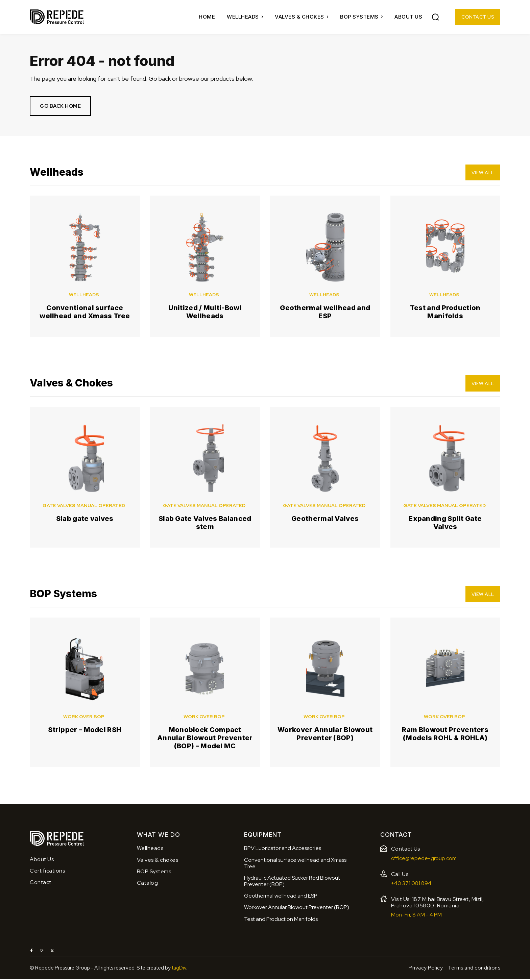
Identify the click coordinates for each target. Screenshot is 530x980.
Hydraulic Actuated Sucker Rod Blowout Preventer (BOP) (292, 882)
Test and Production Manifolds (445, 312)
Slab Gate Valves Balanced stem (205, 523)
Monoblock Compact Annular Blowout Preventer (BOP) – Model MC (205, 738)
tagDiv (179, 969)
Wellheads (84, 295)
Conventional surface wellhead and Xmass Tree (85, 312)
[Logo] (57, 17)
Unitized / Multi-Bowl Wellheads (205, 312)
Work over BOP (84, 717)
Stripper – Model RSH (85, 730)
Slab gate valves (85, 519)
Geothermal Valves (325, 519)
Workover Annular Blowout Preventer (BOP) (325, 734)
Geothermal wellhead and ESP (325, 312)
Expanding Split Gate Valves (445, 523)
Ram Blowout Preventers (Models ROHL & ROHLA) (445, 734)
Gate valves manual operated (84, 506)
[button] (435, 17)
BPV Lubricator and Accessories (283, 849)
